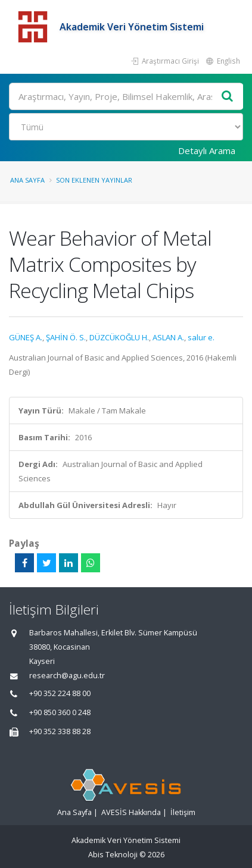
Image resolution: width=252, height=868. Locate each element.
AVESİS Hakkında (131, 812)
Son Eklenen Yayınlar (94, 180)
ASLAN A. (168, 337)
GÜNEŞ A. (26, 337)
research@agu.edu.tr (67, 676)
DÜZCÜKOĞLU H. (119, 337)
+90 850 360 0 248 (60, 712)
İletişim (183, 812)
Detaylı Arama (207, 151)
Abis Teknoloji (113, 855)
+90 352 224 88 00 (60, 693)
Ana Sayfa (27, 180)
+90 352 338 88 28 (60, 731)
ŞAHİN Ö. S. (66, 337)
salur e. (201, 337)
